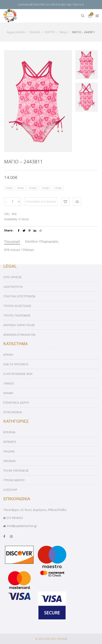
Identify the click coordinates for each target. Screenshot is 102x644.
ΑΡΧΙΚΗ (8, 355)
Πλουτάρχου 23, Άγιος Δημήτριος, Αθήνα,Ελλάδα (35, 510)
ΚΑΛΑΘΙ (8, 393)
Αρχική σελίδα (16, 32)
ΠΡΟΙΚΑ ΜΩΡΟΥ (14, 480)
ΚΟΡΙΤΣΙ (50, 32)
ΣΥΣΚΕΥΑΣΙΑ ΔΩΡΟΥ (16, 403)
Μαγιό (64, 32)
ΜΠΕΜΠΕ (10, 442)
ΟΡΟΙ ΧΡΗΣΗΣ (13, 277)
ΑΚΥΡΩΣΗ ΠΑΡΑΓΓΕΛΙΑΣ (19, 325)
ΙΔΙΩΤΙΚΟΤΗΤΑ (13, 287)
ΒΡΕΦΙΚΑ (9, 432)
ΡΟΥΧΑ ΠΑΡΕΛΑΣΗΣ (16, 471)
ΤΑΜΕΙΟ (9, 383)
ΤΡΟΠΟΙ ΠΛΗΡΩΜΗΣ (17, 316)
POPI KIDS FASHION (56, 639)
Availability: (11, 219)
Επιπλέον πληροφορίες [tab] (42, 241)
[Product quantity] (13, 202)
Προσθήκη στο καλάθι (41, 202)
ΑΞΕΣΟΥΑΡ (10, 490)
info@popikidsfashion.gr (22, 526)
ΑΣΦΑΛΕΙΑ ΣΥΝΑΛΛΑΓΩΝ (19, 335)
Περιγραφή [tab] (12, 241)
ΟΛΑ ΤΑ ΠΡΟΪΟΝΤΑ (16, 364)
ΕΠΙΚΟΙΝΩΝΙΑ (13, 412)
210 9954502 (15, 518)
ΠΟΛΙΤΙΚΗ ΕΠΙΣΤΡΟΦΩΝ (19, 296)
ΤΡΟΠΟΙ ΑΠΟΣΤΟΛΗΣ (17, 306)
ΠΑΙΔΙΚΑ (35, 32)
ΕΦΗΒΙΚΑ (10, 461)
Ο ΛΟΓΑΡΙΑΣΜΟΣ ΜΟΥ (18, 374)
